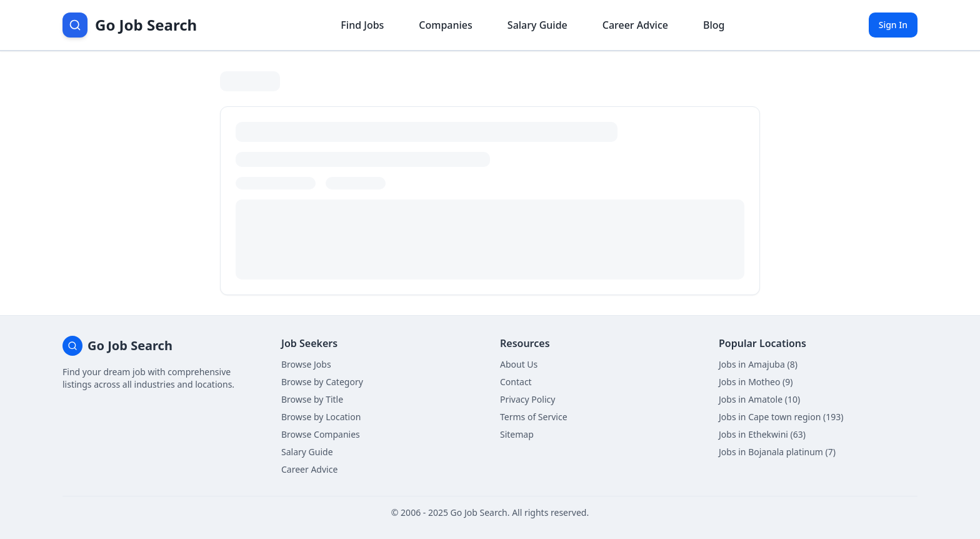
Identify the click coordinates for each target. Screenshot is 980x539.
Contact (516, 382)
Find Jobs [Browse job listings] (362, 25)
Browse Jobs (306, 364)
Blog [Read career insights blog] (714, 25)
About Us (519, 364)
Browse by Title (312, 399)
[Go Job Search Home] (130, 25)
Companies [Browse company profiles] (445, 25)
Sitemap (517, 434)
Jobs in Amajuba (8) (758, 364)
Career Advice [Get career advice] (635, 25)
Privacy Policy (527, 399)
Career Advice (309, 469)
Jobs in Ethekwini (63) (762, 434)
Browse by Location (321, 417)
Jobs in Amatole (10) (759, 399)
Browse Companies (321, 434)
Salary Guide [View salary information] (537, 25)
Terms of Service (534, 417)
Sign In (893, 25)
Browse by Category (322, 382)
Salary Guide (307, 452)
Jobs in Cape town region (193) (781, 417)
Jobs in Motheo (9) (756, 382)
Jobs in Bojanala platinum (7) (777, 452)
